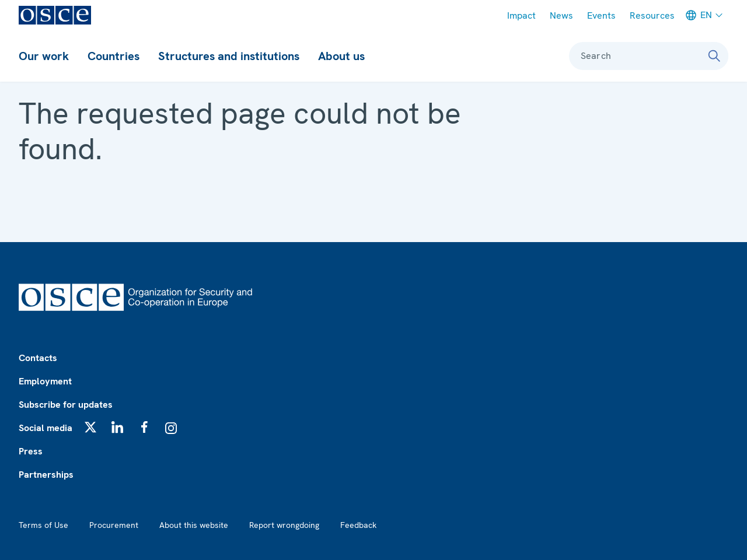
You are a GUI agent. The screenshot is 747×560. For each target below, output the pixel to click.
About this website (194, 525)
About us (341, 56)
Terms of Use (43, 525)
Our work (44, 56)
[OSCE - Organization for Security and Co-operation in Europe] (55, 15)
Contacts (38, 358)
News (561, 15)
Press (31, 451)
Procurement (114, 525)
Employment (45, 381)
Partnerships (46, 475)
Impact (521, 15)
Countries (114, 56)
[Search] (714, 56)
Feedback (358, 525)
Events (601, 15)
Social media (46, 428)
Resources (652, 15)
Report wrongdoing (284, 525)
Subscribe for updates (66, 405)
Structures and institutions (229, 56)
